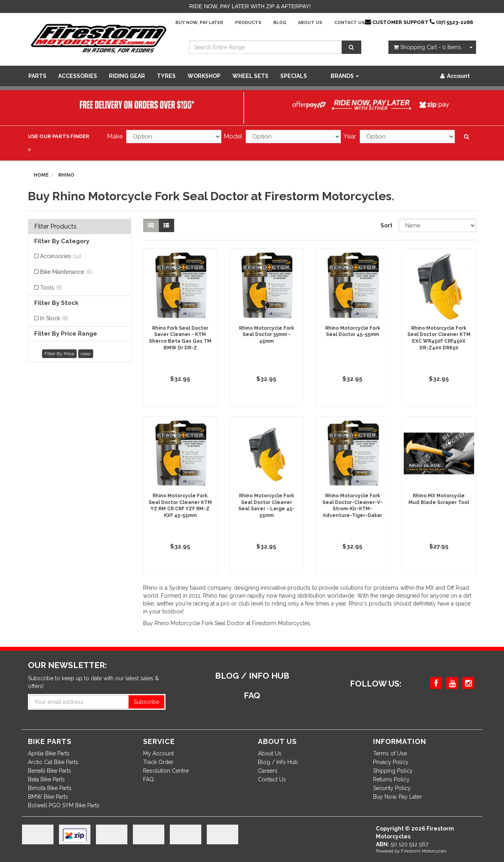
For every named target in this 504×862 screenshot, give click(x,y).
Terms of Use (390, 753)
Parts (37, 76)
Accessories (78, 76)
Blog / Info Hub (278, 762)
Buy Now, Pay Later (199, 23)
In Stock (54, 318)
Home (41, 175)
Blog (280, 23)
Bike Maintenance (66, 272)
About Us (310, 23)
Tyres (166, 76)
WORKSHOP (204, 76)
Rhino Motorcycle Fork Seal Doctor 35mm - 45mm (267, 335)
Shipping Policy (393, 771)
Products (248, 23)
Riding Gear (127, 76)
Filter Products (55, 227)
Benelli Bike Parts (50, 771)
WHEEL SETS (250, 76)
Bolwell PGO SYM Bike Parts (64, 805)
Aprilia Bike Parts (49, 753)
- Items (427, 47)
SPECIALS (294, 76)
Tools (51, 288)
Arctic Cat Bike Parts (53, 762)
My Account (158, 753)
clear (86, 354)
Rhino (66, 175)
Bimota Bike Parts (50, 788)
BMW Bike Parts (48, 797)
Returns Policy (391, 779)
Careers (268, 771)
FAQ (148, 779)
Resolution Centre (166, 771)
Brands (345, 76)
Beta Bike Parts (46, 779)
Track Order (158, 762)
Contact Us (349, 23)
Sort (386, 225)
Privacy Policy (391, 762)
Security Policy (392, 788)
